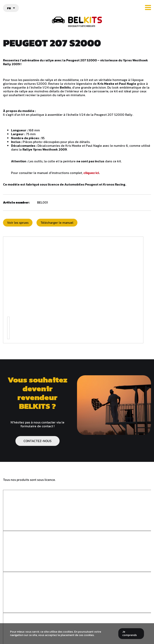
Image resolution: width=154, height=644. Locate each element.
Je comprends (130, 633)
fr (9, 8)
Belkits (77, 572)
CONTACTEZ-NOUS (37, 441)
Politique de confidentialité (77, 619)
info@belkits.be (80, 608)
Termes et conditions (77, 615)
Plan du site (77, 623)
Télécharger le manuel (57, 223)
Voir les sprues (18, 223)
